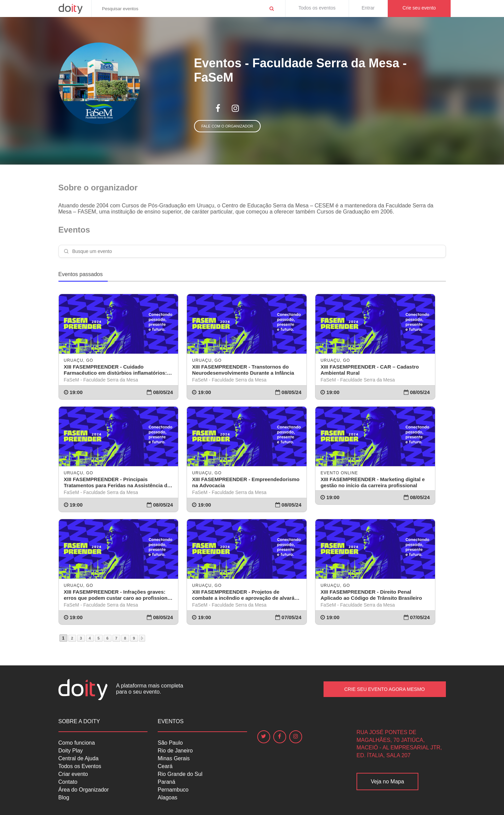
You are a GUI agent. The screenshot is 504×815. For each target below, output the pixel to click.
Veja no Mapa (387, 782)
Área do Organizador (84, 790)
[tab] (83, 275)
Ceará (165, 766)
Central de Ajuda (79, 758)
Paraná (167, 782)
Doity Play (71, 751)
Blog (64, 797)
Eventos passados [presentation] (81, 274)
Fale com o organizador (227, 126)
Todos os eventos (317, 8)
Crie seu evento (419, 8)
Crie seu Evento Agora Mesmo (385, 689)
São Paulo (170, 743)
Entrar (368, 8)
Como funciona (77, 743)
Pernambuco (173, 790)
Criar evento (73, 774)
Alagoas (168, 797)
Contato (68, 782)
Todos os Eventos (80, 766)
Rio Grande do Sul (180, 774)
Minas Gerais (174, 758)
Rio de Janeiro (175, 751)
